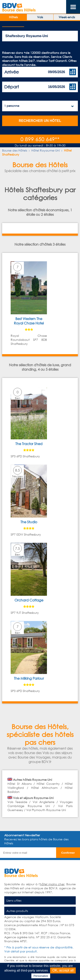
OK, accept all (63, 970)
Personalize (41, 976)
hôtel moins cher (52, 884)
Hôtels (13, 17)
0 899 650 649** (40, 139)
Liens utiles (14, 900)
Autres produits (17, 911)
